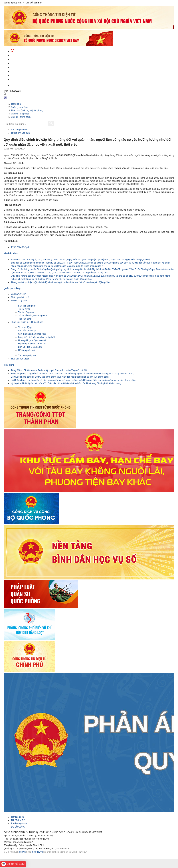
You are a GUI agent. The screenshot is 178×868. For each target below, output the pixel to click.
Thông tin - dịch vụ (22, 79)
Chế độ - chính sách (22, 75)
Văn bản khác (11, 253)
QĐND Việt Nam (19, 59)
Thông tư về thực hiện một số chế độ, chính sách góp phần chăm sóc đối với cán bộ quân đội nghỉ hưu (61, 282)
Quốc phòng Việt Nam (23, 63)
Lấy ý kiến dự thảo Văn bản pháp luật (36, 337)
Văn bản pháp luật (20, 114)
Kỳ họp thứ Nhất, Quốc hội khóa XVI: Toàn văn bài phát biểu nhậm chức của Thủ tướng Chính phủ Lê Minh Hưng (66, 383)
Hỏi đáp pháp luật (27, 350)
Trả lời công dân (26, 312)
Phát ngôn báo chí (20, 297)
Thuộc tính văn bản (20, 133)
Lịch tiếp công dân (27, 306)
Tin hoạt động (25, 327)
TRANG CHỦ (17, 817)
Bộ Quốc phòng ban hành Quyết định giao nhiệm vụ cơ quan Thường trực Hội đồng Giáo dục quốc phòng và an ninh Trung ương (73, 380)
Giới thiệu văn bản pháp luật (32, 334)
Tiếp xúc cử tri (25, 319)
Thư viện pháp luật (27, 355)
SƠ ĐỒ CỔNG (18, 827)
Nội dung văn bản (20, 130)
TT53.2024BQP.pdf (20, 247)
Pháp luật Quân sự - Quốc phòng (27, 110)
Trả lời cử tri (24, 309)
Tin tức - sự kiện (20, 55)
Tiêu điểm (9, 365)
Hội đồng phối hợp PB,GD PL (32, 344)
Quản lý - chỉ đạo (21, 67)
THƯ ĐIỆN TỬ (18, 820)
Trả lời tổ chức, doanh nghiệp (32, 316)
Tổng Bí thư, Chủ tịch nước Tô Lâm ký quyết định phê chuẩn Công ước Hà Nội (49, 370)
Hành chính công (21, 71)
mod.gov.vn (37, 852)
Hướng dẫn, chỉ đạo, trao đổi (32, 340)
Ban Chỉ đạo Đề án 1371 (30, 347)
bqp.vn (22, 852)
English (15, 85)
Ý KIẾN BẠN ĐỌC (20, 824)
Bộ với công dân (19, 301)
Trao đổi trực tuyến (20, 359)
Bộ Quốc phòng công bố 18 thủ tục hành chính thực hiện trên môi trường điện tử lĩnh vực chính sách (60, 377)
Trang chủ (16, 104)
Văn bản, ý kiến (18, 294)
